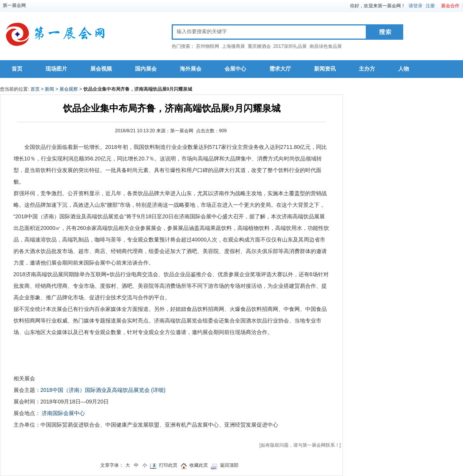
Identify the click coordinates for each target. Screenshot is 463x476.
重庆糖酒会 (259, 46)
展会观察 (69, 89)
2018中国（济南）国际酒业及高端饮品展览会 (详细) (103, 390)
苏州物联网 (208, 46)
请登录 (416, 6)
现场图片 (56, 69)
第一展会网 (14, 5)
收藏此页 (199, 465)
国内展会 (146, 69)
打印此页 (168, 465)
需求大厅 (280, 69)
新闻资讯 (325, 69)
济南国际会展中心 (63, 413)
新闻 (49, 89)
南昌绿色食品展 (326, 46)
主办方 (367, 69)
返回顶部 (229, 465)
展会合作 (450, 6)
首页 (17, 69)
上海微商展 (233, 46)
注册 (430, 6)
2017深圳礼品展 (290, 46)
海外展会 (191, 69)
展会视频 (101, 69)
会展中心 (235, 69)
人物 (404, 69)
